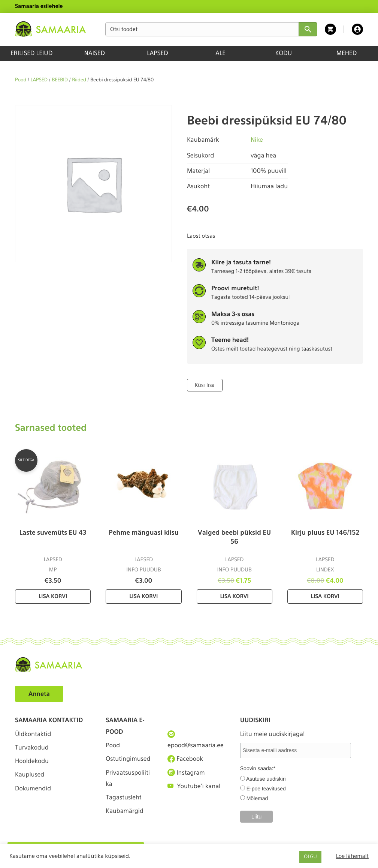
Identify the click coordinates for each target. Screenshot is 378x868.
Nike (257, 140)
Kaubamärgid (125, 811)
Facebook (185, 759)
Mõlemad (257, 798)
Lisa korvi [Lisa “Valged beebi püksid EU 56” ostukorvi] (235, 597)
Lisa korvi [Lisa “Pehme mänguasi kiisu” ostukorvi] (143, 597)
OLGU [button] (310, 857)
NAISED (95, 53)
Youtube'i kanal (194, 786)
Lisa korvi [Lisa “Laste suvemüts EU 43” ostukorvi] (53, 597)
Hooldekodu (32, 761)
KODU (283, 53)
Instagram (186, 772)
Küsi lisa (205, 385)
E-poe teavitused (266, 789)
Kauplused (30, 775)
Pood (21, 80)
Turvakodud (32, 747)
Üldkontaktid (33, 734)
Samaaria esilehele (39, 6)
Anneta (39, 694)
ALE (220, 53)
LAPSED (158, 53)
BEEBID (60, 80)
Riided (79, 80)
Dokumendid (33, 788)
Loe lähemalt (352, 856)
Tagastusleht (124, 798)
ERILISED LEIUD (31, 53)
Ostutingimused (128, 759)
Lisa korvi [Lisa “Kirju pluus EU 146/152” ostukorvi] (325, 597)
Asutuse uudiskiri (266, 779)
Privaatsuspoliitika (128, 778)
